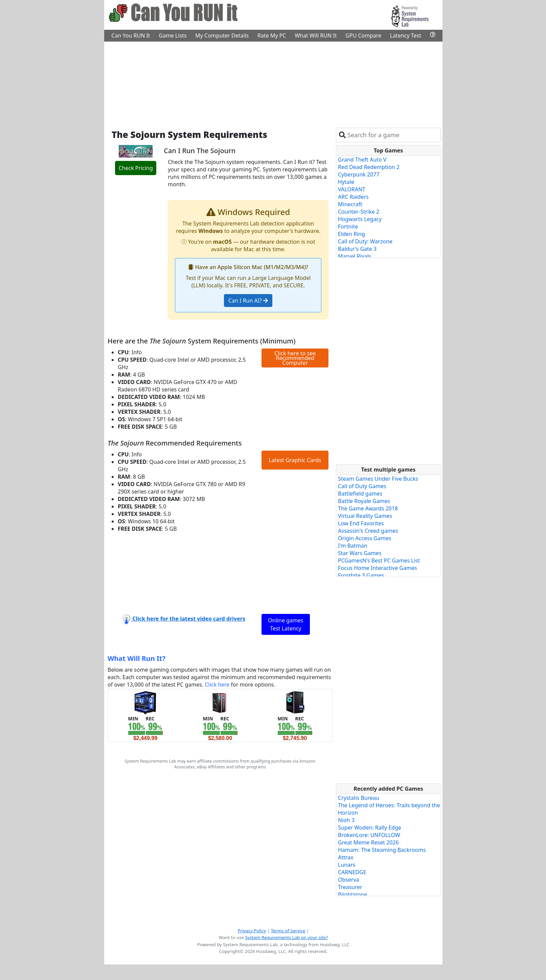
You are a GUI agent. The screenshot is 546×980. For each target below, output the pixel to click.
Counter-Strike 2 (359, 212)
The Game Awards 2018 (368, 508)
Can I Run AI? (248, 301)
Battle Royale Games (364, 501)
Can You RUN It (131, 35)
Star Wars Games (360, 553)
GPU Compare (363, 35)
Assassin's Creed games (368, 531)
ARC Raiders (353, 197)
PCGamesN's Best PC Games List (379, 560)
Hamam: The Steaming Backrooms (382, 850)
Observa (349, 880)
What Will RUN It (316, 35)
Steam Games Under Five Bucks (378, 479)
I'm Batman (353, 546)
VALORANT (352, 189)
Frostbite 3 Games (361, 575)
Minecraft (350, 204)
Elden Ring (351, 234)
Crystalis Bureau (359, 798)
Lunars (347, 865)
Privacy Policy (252, 931)
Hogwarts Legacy (360, 219)
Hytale (346, 182)
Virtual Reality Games (365, 516)
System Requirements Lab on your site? (286, 937)
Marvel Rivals (355, 256)
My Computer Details (222, 35)
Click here (217, 685)
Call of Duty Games (362, 486)
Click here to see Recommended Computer (295, 358)
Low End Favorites (361, 523)
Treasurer (350, 887)
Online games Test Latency (286, 624)
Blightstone (352, 894)
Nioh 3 (346, 820)
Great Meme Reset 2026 (368, 842)
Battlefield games (360, 494)
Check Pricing (135, 168)
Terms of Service (288, 931)
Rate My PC (272, 35)
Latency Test (406, 35)
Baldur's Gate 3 (357, 249)
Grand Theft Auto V (362, 160)
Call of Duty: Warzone (365, 241)
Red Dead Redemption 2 (369, 167)
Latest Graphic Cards (295, 460)
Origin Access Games (365, 538)
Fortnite (348, 226)
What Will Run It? (136, 658)
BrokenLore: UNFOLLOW (369, 835)
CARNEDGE (352, 872)
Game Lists (173, 35)
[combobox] (393, 135)
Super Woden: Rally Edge (370, 828)
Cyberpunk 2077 (359, 174)
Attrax (346, 857)
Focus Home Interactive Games (378, 568)
